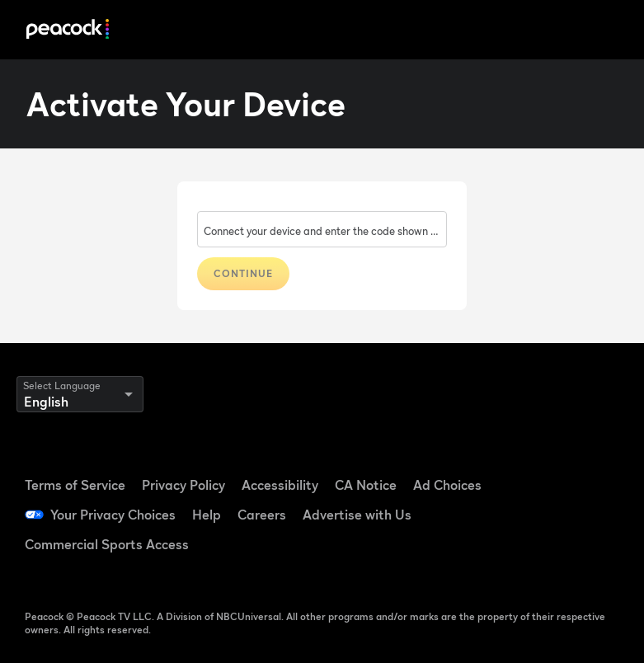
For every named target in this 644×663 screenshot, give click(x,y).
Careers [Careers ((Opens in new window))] (262, 515)
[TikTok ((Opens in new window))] (589, 467)
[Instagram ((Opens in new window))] (589, 513)
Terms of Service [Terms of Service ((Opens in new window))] (75, 485)
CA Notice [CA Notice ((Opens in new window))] (366, 485)
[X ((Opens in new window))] (546, 559)
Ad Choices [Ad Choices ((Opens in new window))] (447, 485)
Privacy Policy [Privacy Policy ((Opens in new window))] (183, 485)
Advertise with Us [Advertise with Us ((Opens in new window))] (357, 515)
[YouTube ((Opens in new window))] (546, 513)
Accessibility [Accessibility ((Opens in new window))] (280, 485)
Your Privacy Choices (113, 515)
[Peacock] (68, 30)
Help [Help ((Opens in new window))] (207, 515)
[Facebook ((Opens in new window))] (546, 467)
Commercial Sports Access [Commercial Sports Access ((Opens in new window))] (107, 544)
